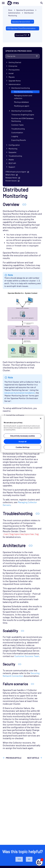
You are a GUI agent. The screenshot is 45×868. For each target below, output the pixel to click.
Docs (10, 10)
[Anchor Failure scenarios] (32, 684)
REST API (12, 163)
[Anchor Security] (20, 664)
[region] (22, 434)
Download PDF (23, 35)
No (29, 859)
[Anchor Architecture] (31, 545)
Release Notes (11, 178)
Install (11, 73)
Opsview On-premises (25, 10)
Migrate (12, 77)
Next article (33, 758)
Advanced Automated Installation (20, 393)
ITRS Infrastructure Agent (16, 172)
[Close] (41, 418)
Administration (15, 84)
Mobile (11, 160)
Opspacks (12, 152)
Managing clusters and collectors (23, 97)
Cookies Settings (23, 447)
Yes (19, 859)
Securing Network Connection (21, 674)
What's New (10, 175)
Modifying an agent (22, 106)
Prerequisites (14, 70)
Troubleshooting (18, 129)
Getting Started (15, 62)
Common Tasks (17, 125)
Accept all (22, 441)
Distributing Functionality (22, 111)
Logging (15, 136)
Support (12, 167)
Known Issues (11, 181)
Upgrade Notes (15, 81)
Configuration (14, 145)
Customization (17, 132)
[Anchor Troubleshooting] (38, 513)
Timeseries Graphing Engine (23, 115)
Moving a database (21, 102)
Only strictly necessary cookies (22, 436)
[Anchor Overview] (24, 204)
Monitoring (13, 149)
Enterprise (13, 66)
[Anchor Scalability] (22, 631)
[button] (39, 862)
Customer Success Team (27, 656)
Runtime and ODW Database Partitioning (22, 120)
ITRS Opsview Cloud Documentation (21, 28)
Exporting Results (19, 140)
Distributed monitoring (21, 88)
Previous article (14, 758)
